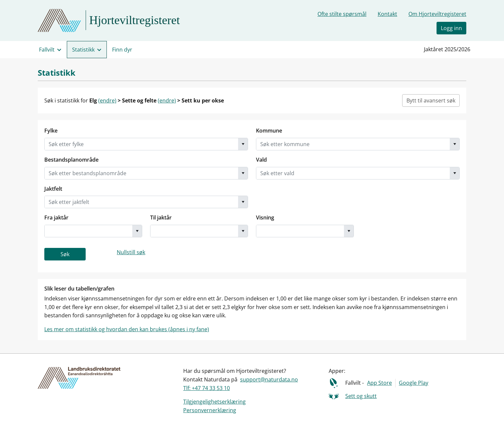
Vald (261, 160)
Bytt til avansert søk (431, 100)
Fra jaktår (56, 217)
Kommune (269, 131)
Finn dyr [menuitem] (122, 50)
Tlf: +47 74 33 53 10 (207, 388)
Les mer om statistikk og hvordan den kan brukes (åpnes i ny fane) (127, 329)
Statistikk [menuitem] (83, 50)
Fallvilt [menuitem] (47, 50)
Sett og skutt (361, 396)
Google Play (414, 383)
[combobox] (141, 144)
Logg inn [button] (451, 28)
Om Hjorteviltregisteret (437, 14)
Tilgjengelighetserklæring (214, 402)
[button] (243, 144)
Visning (265, 217)
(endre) (107, 100)
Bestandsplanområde (71, 160)
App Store (379, 383)
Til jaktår (161, 217)
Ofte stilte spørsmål (342, 14)
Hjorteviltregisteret (135, 20)
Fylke (51, 131)
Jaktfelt (53, 189)
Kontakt (387, 14)
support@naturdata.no (269, 379)
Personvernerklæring (210, 410)
